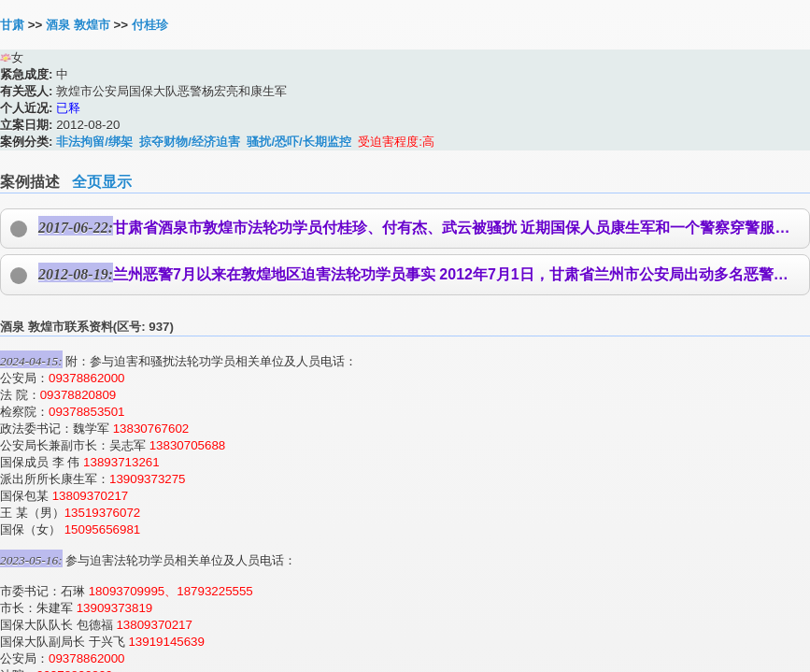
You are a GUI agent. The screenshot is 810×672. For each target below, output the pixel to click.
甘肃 (12, 25)
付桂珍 (150, 25)
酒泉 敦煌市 (78, 25)
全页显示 (102, 182)
